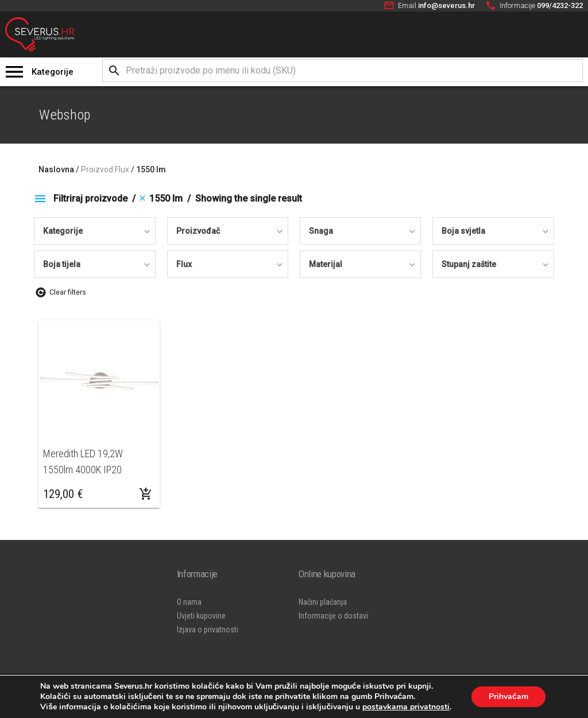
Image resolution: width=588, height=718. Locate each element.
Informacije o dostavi (333, 616)
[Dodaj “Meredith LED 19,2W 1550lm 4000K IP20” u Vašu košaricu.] (146, 494)
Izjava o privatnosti (208, 630)
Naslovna (56, 169)
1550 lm (151, 169)
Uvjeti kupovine (201, 616)
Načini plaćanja (323, 602)
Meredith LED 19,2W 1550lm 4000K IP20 (83, 462)
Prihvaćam (508, 696)
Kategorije (53, 72)
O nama (189, 602)
